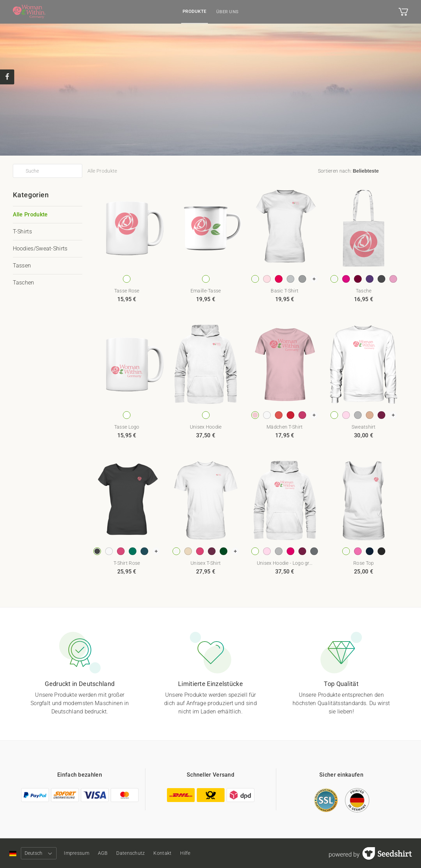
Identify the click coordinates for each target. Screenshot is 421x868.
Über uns (228, 12)
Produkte (195, 11)
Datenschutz (140, 853)
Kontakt (175, 853)
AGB (109, 853)
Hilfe (200, 853)
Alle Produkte (30, 214)
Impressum (80, 853)
